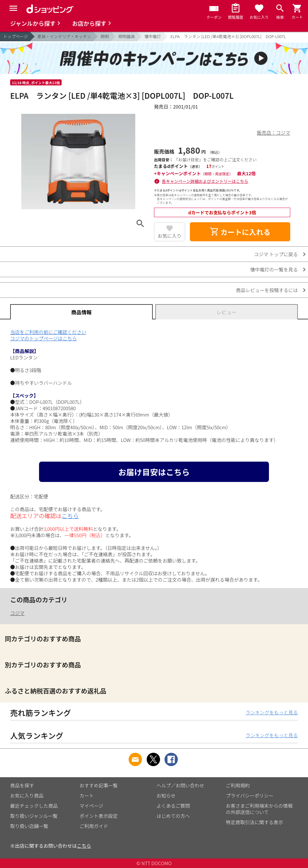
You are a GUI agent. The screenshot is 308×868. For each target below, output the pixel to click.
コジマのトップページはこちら (44, 338)
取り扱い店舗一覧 (29, 826)
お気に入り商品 (27, 795)
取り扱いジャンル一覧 (34, 816)
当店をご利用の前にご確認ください (48, 332)
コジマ (17, 613)
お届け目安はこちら (154, 472)
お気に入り (170, 236)
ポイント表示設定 (99, 816)
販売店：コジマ (274, 133)
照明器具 (127, 36)
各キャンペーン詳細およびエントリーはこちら (205, 181)
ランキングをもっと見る (272, 712)
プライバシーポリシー (250, 795)
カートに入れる (240, 232)
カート (87, 795)
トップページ (16, 36)
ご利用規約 (238, 785)
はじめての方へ (173, 816)
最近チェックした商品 (34, 806)
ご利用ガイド (94, 826)
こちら (70, 516)
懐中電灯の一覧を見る (274, 269)
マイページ (92, 806)
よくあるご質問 (173, 806)
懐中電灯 (153, 36)
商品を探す (22, 785)
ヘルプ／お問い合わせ (180, 785)
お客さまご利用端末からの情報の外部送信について (259, 809)
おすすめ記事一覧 (99, 785)
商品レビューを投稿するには (267, 290)
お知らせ (166, 795)
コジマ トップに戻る (276, 254)
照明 (105, 36)
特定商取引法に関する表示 (255, 822)
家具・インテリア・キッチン (64, 36)
